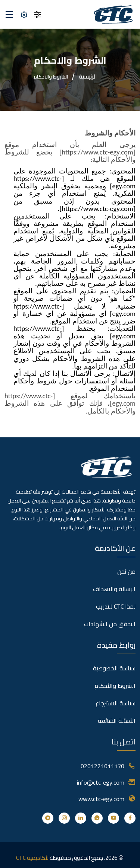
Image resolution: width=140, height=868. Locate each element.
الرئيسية (88, 76)
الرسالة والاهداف (114, 589)
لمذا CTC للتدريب (116, 606)
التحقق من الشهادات (110, 624)
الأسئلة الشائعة (117, 721)
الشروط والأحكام (115, 686)
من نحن (126, 571)
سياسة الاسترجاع (116, 703)
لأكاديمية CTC (32, 858)
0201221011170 (102, 766)
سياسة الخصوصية (114, 668)
